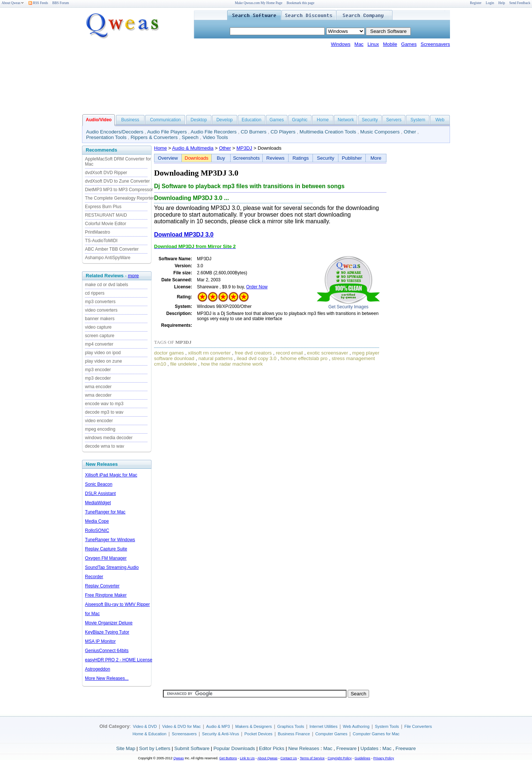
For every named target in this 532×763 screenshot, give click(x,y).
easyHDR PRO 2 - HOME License (119, 660)
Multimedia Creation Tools (328, 132)
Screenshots (246, 158)
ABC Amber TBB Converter (112, 249)
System (418, 120)
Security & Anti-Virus (221, 734)
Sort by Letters (155, 748)
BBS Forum (61, 3)
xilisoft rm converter (209, 353)
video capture (98, 327)
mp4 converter (99, 344)
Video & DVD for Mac (181, 726)
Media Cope (97, 521)
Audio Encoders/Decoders (115, 132)
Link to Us (247, 758)
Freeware (346, 748)
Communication (165, 120)
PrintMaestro (98, 232)
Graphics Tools (291, 726)
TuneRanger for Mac (105, 512)
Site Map (126, 748)
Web (440, 120)
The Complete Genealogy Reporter (120, 198)
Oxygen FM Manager (106, 558)
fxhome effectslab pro (304, 358)
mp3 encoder (98, 370)
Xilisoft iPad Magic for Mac (111, 475)
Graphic (300, 120)
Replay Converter (102, 586)
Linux (373, 44)
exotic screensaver (328, 353)
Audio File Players (167, 132)
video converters (101, 310)
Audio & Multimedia (193, 148)
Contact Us (289, 758)
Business (130, 120)
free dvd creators (253, 353)
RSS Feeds (38, 3)
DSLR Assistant (100, 494)
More (376, 158)
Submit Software (192, 748)
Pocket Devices (259, 734)
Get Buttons (228, 758)
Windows (341, 44)
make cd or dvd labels (107, 285)
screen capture (100, 336)
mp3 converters (100, 302)
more (133, 276)
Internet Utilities (324, 726)
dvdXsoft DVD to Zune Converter (117, 181)
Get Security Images (349, 307)
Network (346, 120)
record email (289, 353)
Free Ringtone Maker (106, 595)
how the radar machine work (232, 364)
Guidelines (363, 758)
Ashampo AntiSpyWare (108, 258)
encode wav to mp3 (104, 404)
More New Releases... (107, 678)
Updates (369, 748)
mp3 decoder (98, 378)
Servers (394, 120)
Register (476, 3)
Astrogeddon (98, 669)
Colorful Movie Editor (105, 224)
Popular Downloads (234, 748)
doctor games (169, 353)
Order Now (257, 287)
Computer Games (331, 734)
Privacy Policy (383, 758)
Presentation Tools (106, 137)
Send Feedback (520, 3)
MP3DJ (244, 148)
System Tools (387, 726)
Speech (190, 137)
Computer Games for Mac (376, 734)
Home (323, 120)
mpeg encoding (100, 429)
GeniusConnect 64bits (107, 651)
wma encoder (98, 387)
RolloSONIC (97, 530)
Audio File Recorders (214, 132)
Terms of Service (312, 758)
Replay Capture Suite (106, 549)
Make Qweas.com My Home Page (259, 3)
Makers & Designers (254, 726)
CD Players (283, 132)
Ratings (301, 158)
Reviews (275, 158)
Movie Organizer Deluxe (109, 623)
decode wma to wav (105, 446)
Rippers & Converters (154, 137)
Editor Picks (272, 748)
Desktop (199, 120)
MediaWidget (98, 503)
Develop (225, 120)
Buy (221, 158)
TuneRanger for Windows (110, 540)
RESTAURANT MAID (106, 215)
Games (409, 44)
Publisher (352, 158)
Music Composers (380, 132)
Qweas (178, 758)
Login (490, 3)
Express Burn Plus (103, 207)
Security (370, 120)
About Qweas (13, 3)
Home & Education (150, 734)
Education (251, 120)
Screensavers (435, 44)
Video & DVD (145, 726)
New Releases (304, 748)
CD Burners (254, 132)
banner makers (100, 319)
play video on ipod (103, 353)
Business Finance (294, 734)
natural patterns (216, 358)
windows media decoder (109, 438)
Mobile (390, 44)
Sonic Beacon (99, 484)
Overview (168, 158)
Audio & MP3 (218, 726)
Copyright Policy (340, 758)
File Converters (418, 726)
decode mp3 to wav (104, 412)
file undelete (184, 364)
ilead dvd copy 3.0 (257, 358)
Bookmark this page (301, 3)
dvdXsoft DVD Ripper (106, 173)
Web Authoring (356, 726)
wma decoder (98, 395)
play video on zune (103, 361)
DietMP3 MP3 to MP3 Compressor (119, 190)
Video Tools (215, 137)
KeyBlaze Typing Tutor (107, 632)
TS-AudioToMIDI (101, 241)
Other (410, 132)
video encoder (99, 421)
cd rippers (95, 293)
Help (502, 3)
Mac (359, 44)
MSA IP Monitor (100, 641)
